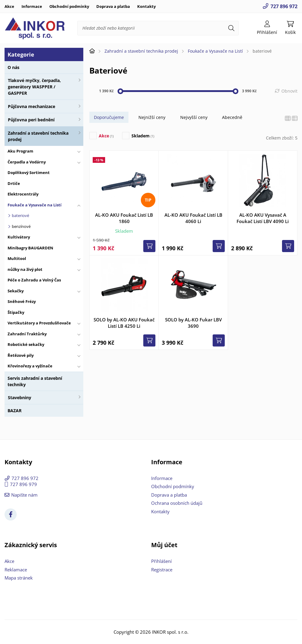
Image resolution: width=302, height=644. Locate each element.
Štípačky (16, 312)
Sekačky (16, 291)
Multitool (17, 258)
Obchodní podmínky (69, 6)
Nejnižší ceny (152, 117)
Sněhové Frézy (22, 301)
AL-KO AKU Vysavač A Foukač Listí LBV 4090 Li (263, 218)
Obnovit (289, 91)
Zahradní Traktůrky (27, 334)
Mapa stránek (19, 578)
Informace (32, 6)
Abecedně (232, 117)
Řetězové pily (21, 355)
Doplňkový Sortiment (29, 172)
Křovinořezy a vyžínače (30, 366)
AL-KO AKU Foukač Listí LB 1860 (124, 218)
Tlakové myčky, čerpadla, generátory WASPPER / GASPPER (34, 87)
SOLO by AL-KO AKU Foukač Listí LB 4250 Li (124, 323)
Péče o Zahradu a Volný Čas (34, 280)
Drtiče (14, 183)
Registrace (162, 570)
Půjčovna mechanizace (32, 106)
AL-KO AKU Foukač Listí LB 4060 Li (193, 218)
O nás (13, 67)
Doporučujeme (109, 117)
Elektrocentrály (23, 194)
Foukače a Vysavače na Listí (35, 205)
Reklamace (16, 570)
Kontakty (146, 6)
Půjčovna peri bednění (31, 120)
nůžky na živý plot (25, 269)
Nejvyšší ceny (194, 117)
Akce (9, 6)
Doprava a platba (113, 6)
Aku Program (20, 151)
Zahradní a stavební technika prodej (38, 136)
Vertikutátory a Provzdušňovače (39, 323)
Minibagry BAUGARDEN (30, 248)
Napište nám (24, 495)
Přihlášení (161, 561)
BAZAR (15, 411)
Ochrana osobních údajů (177, 503)
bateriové (20, 215)
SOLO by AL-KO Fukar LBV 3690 (193, 323)
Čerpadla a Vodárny (27, 162)
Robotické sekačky (26, 344)
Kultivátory (19, 237)
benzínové (21, 226)
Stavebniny (20, 398)
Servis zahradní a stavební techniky (35, 381)
